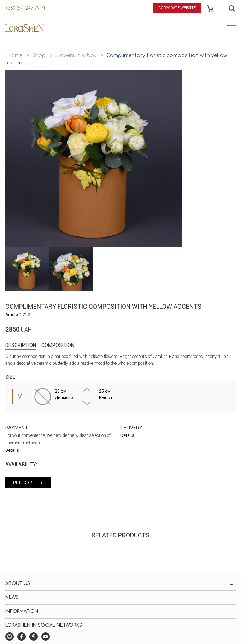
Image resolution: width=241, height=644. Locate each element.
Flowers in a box (76, 55)
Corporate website (177, 8)
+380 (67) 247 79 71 (25, 8)
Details (12, 450)
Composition (58, 345)
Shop (39, 55)
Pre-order (28, 483)
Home (15, 55)
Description (21, 345)
